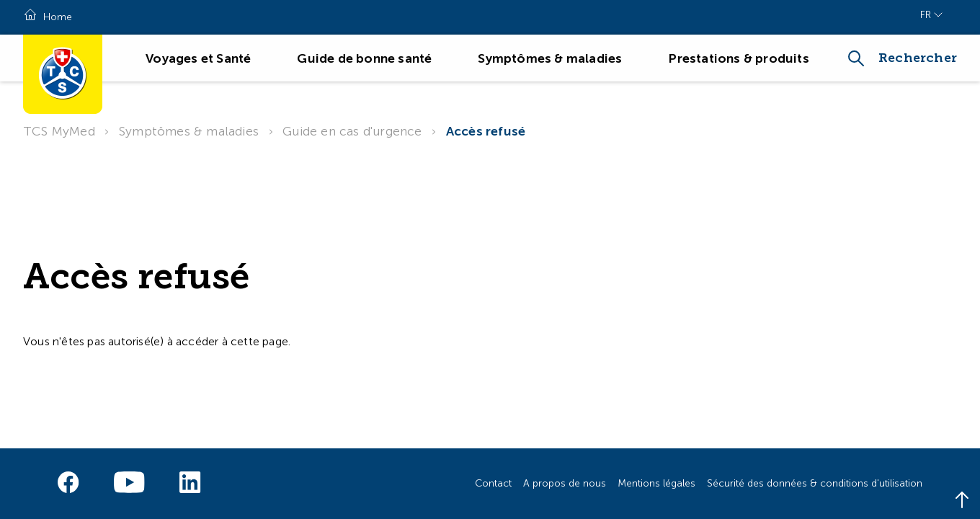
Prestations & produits (738, 58)
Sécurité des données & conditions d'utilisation (815, 483)
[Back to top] (962, 501)
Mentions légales (656, 483)
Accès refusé (486, 131)
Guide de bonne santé (364, 58)
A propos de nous (565, 483)
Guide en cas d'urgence (352, 131)
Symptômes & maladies (550, 58)
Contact (493, 483)
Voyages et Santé (198, 58)
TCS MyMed (59, 131)
